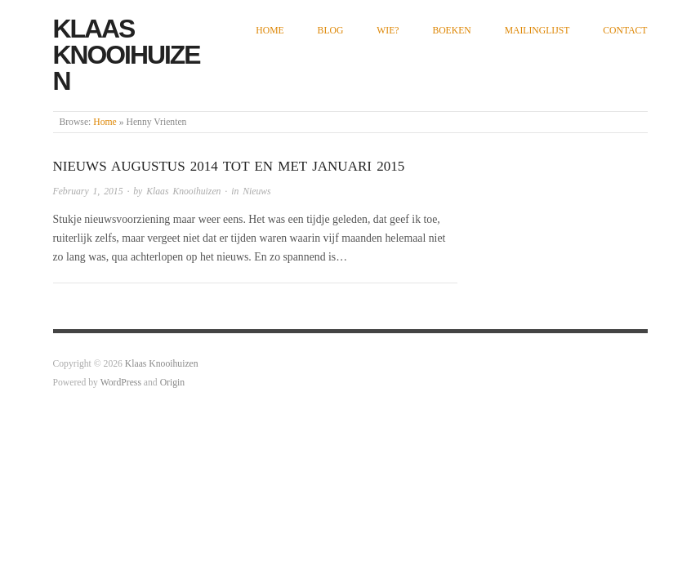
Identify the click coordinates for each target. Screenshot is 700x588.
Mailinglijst (537, 31)
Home (270, 31)
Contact (625, 31)
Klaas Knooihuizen (127, 55)
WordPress (121, 383)
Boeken (451, 31)
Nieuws (256, 192)
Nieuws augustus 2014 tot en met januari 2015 (229, 166)
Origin (172, 383)
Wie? (388, 31)
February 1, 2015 (88, 192)
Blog (331, 31)
